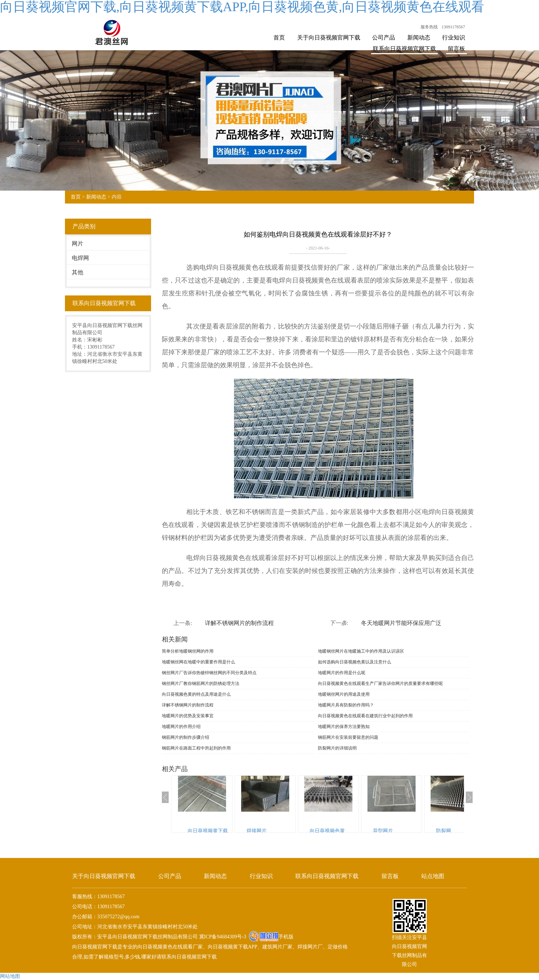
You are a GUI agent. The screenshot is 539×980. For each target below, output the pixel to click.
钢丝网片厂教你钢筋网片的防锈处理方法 (201, 683)
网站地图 (10, 976)
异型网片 (383, 831)
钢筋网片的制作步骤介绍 (186, 737)
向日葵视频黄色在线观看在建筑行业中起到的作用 (365, 716)
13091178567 (453, 27)
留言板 (456, 49)
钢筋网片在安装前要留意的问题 (348, 737)
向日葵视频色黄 (327, 831)
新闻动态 (419, 38)
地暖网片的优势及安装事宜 (188, 716)
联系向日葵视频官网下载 (404, 49)
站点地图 (433, 876)
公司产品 (384, 38)
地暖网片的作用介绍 (181, 727)
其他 (78, 272)
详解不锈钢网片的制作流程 (239, 623)
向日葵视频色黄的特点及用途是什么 (196, 694)
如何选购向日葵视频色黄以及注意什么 (355, 662)
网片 (78, 244)
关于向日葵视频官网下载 (329, 38)
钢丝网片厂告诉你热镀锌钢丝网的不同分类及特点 (209, 673)
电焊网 (80, 258)
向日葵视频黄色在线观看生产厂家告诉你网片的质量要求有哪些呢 (380, 683)
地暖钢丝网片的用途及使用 (344, 694)
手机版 (286, 937)
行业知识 (454, 38)
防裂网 (444, 831)
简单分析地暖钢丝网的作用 (188, 651)
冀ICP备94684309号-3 (222, 937)
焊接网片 (257, 831)
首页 (279, 38)
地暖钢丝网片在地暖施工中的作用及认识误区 (361, 651)
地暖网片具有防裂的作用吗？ (346, 705)
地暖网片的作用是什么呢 (342, 673)
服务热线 (429, 27)
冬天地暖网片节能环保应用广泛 (401, 623)
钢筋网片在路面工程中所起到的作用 (196, 748)
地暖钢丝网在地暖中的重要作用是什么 (198, 662)
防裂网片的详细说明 (337, 748)
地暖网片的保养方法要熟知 (344, 727)
